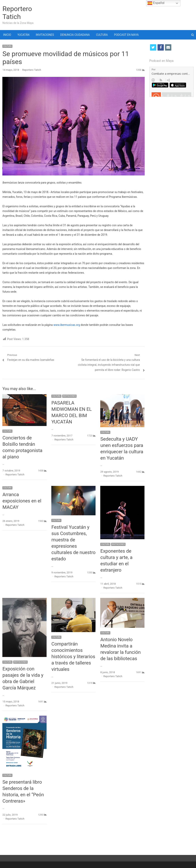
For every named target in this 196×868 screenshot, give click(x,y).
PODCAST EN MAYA (126, 35)
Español (156, 3)
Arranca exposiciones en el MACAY (22, 501)
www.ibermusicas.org (67, 325)
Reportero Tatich (17, 13)
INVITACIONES (45, 35)
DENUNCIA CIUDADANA (75, 35)
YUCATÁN (23, 35)
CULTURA (102, 35)
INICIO (7, 35)
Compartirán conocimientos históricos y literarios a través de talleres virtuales (73, 657)
